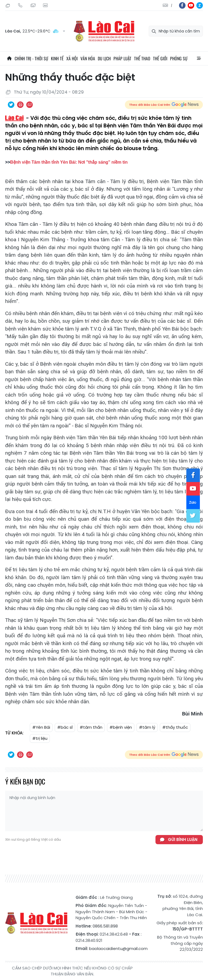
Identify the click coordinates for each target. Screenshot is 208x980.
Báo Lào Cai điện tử (104, 31)
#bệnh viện (121, 727)
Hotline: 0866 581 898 (20, 5)
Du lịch (104, 58)
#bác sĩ (65, 727)
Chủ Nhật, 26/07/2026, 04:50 (8, 5)
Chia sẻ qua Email (30, 105)
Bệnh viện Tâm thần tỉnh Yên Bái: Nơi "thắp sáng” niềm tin (69, 162)
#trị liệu (40, 738)
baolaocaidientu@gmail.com (118, 948)
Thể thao (142, 58)
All (199, 58)
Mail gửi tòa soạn (33, 5)
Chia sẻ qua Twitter (11, 105)
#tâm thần (91, 727)
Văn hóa (88, 58)
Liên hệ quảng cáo (45, 5)
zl (200, 5)
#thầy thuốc (175, 727)
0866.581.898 (105, 926)
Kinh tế (57, 58)
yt (191, 5)
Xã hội (72, 58)
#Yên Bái (41, 727)
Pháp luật (122, 58)
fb (182, 5)
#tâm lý (147, 727)
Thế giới (160, 58)
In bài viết (20, 105)
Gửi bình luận (183, 839)
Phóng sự (179, 58)
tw (193, 516)
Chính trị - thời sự (31, 58)
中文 (172, 6)
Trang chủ (9, 58)
